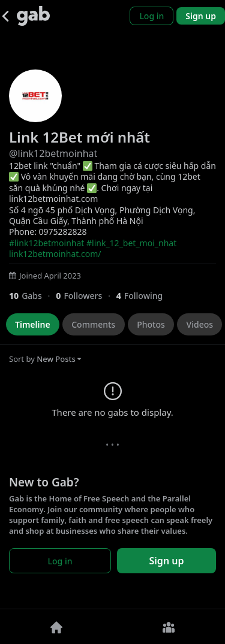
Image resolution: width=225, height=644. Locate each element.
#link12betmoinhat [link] (46, 243)
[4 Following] (144, 296)
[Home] (56, 627)
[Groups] (169, 627)
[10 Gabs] (32, 296)
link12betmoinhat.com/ (55, 254)
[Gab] (33, 16)
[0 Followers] (86, 296)
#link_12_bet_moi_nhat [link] (131, 243)
